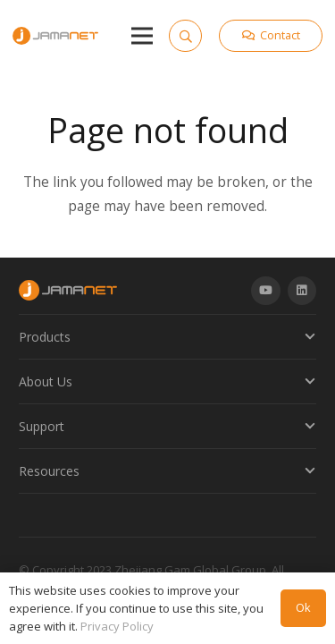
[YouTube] (266, 291)
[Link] (55, 36)
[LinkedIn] (302, 291)
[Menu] (142, 36)
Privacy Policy (117, 626)
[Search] (185, 36)
